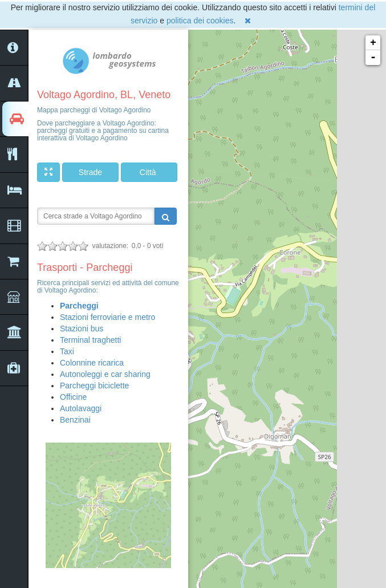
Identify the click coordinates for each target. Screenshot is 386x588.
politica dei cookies (200, 21)
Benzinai (75, 420)
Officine (73, 397)
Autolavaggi (81, 408)
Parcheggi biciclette (94, 386)
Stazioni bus (82, 329)
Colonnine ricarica (92, 363)
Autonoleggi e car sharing (105, 374)
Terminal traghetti (90, 340)
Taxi (67, 351)
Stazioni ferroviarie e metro (107, 317)
